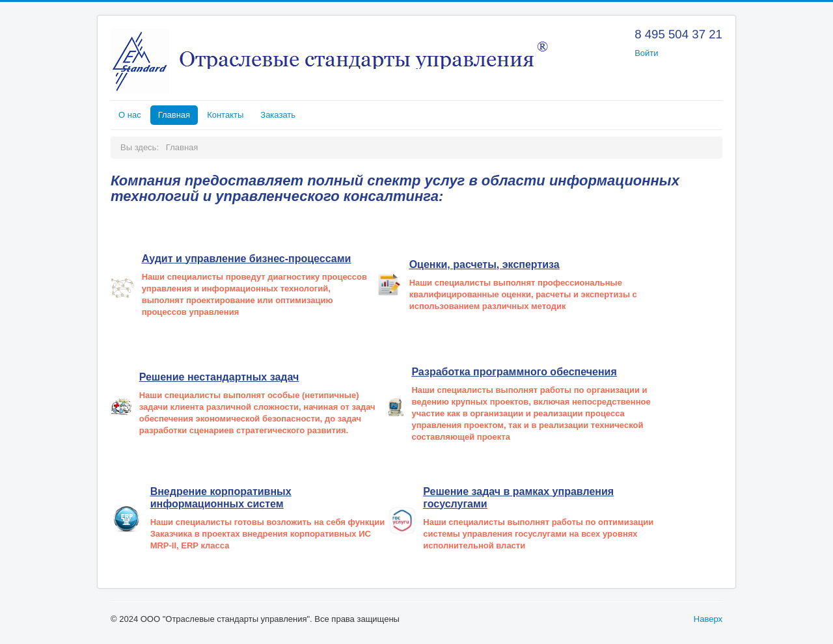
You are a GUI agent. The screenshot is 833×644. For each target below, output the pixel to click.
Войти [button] (646, 53)
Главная (174, 115)
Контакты (225, 115)
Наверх (708, 619)
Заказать (278, 115)
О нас (130, 115)
